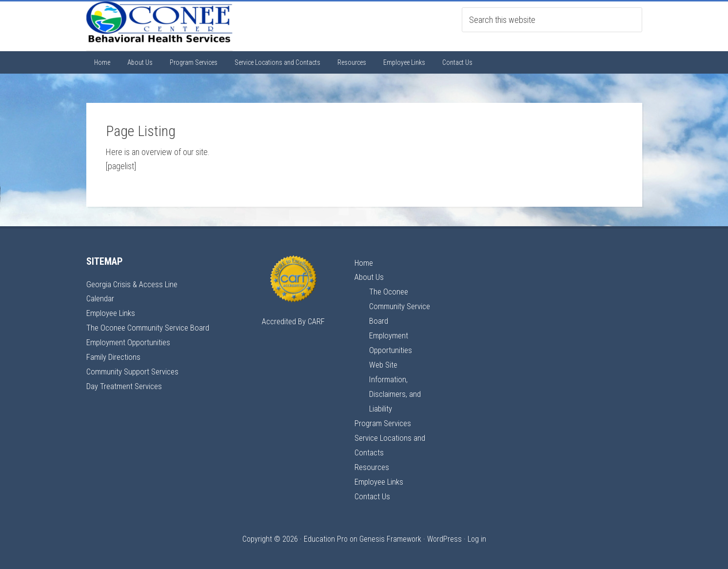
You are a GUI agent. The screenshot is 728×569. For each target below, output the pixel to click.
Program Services (384, 419)
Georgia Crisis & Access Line (134, 284)
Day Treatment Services (127, 383)
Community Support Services (135, 369)
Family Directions (115, 355)
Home (365, 263)
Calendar (101, 298)
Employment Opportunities (130, 341)
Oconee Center (159, 26)
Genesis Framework (390, 533)
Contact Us (373, 491)
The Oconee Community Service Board (151, 326)
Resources (373, 462)
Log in (477, 533)
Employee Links (112, 312)
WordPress (444, 533)
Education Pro (326, 533)
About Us (370, 277)
